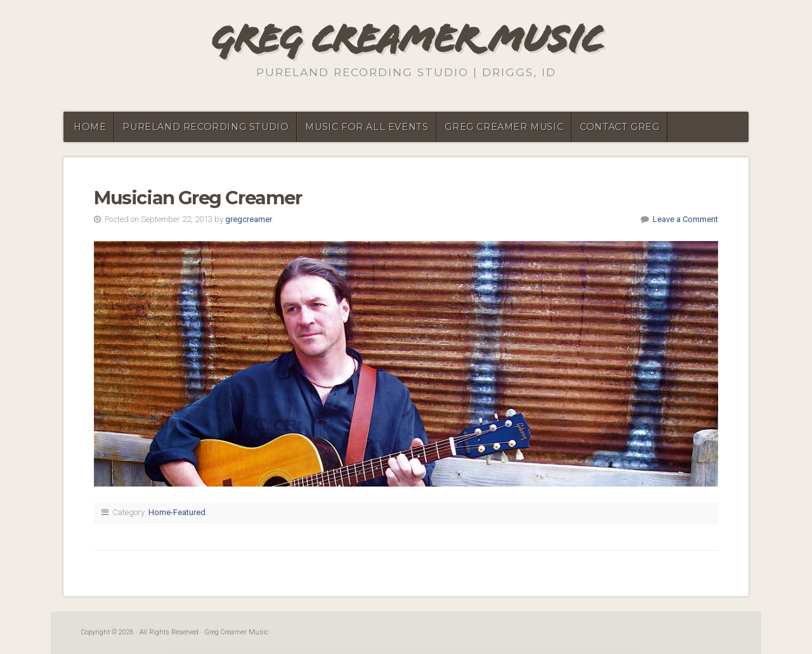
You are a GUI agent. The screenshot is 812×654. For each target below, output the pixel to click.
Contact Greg (619, 127)
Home (90, 127)
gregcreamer (249, 219)
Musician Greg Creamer (198, 198)
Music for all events (367, 127)
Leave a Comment (685, 219)
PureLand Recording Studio (206, 127)
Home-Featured (177, 512)
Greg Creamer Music (406, 39)
